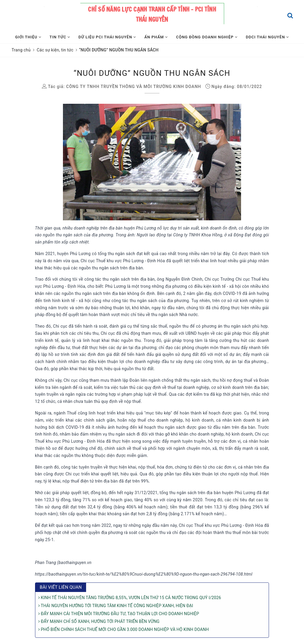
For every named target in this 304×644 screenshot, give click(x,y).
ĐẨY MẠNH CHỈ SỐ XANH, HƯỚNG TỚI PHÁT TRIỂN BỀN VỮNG (99, 621)
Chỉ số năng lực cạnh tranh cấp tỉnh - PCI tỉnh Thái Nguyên (152, 14)
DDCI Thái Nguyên (267, 37)
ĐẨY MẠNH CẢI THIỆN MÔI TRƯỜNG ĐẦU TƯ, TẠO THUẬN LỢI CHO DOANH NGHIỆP (119, 614)
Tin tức (60, 37)
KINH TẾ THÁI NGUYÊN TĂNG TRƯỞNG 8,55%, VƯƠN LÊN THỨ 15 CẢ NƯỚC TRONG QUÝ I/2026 (130, 598)
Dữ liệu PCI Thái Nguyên (107, 37)
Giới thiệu (28, 37)
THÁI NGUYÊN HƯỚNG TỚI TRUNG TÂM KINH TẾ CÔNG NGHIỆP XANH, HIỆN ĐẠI (116, 606)
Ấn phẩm (156, 37)
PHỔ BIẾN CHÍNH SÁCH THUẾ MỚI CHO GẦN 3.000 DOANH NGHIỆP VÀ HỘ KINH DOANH (123, 629)
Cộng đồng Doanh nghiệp (207, 37)
